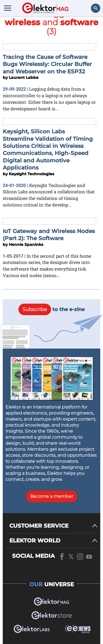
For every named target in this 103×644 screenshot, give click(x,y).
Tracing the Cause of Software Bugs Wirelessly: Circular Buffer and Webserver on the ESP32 (47, 64)
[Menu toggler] (8, 8)
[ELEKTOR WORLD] (53, 541)
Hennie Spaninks (26, 245)
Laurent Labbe (24, 77)
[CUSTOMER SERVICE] (53, 526)
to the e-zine (51, 309)
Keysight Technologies (31, 174)
